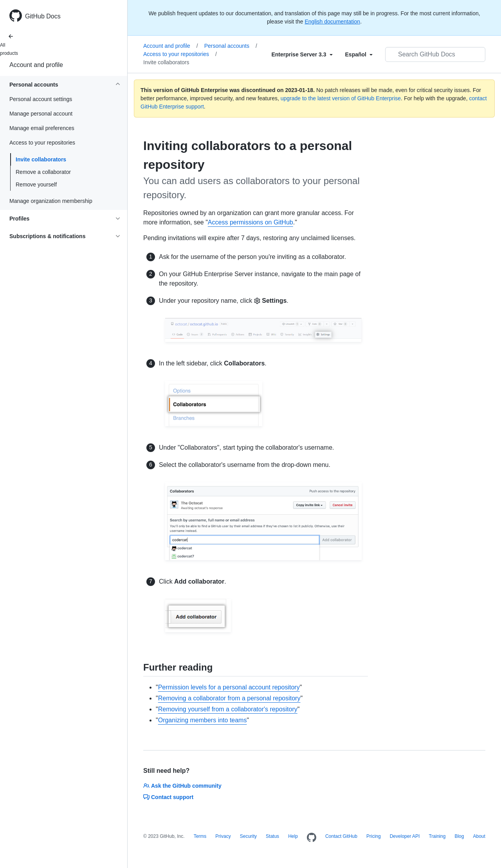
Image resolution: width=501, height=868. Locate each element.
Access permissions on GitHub (250, 222)
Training (437, 836)
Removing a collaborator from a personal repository (229, 698)
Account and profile (36, 65)
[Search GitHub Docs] (435, 54)
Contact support (168, 797)
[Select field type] (302, 54)
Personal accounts (231, 46)
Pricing (374, 836)
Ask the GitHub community (182, 786)
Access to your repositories (180, 54)
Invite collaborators (41, 159)
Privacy (223, 836)
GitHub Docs (43, 16)
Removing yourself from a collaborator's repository (228, 709)
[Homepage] (312, 838)
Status (272, 836)
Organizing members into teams (203, 720)
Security (248, 836)
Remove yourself (36, 184)
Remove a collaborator (43, 172)
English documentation (332, 22)
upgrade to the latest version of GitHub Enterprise (341, 98)
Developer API (405, 836)
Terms (200, 836)
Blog (459, 836)
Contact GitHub (341, 836)
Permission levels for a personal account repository (229, 687)
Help (293, 836)
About (479, 836)
